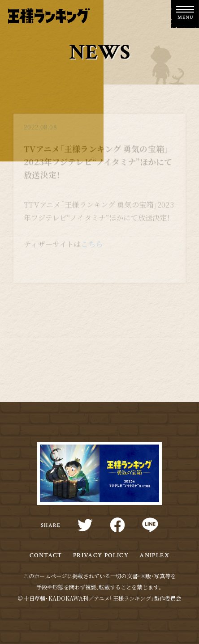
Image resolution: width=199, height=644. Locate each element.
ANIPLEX (154, 555)
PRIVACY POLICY (101, 555)
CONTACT (46, 555)
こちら (91, 246)
